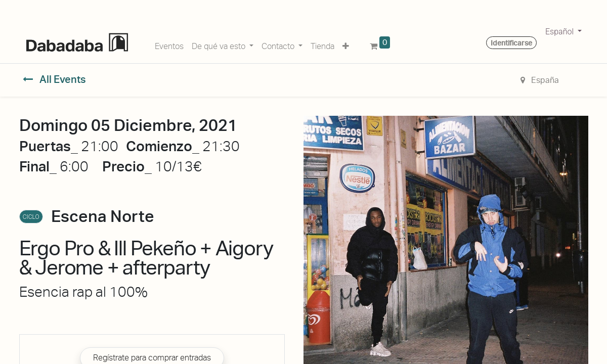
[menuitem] (169, 44)
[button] (346, 44)
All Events (54, 79)
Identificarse (511, 43)
